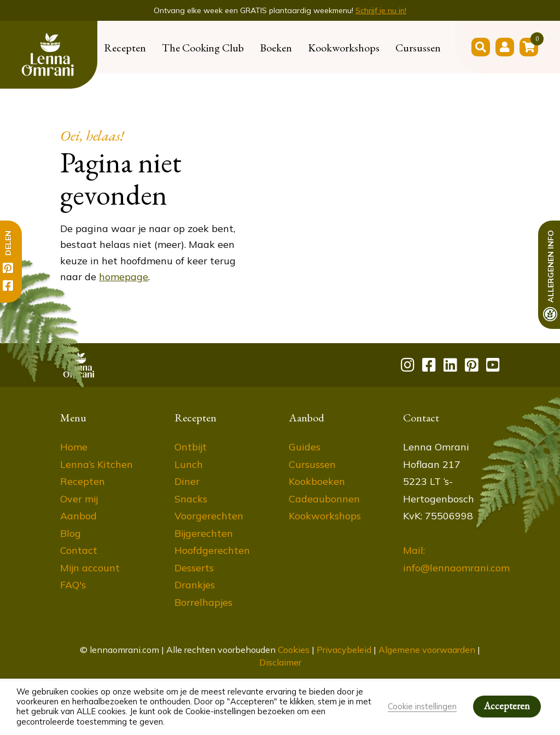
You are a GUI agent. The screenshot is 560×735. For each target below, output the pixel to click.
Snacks (191, 499)
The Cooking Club (203, 48)
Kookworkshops (344, 48)
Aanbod (78, 516)
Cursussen (418, 48)
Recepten (125, 48)
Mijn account (90, 568)
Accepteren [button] (507, 706)
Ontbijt (191, 447)
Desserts (194, 568)
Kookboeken (317, 481)
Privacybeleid (344, 650)
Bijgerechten (204, 533)
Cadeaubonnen (324, 499)
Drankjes (195, 585)
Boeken (276, 48)
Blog (71, 533)
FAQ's (73, 585)
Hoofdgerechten (212, 550)
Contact (79, 550)
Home (74, 447)
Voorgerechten (209, 516)
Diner (187, 481)
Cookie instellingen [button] (422, 706)
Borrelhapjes (203, 602)
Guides (305, 447)
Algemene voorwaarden (427, 650)
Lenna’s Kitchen (97, 464)
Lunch (189, 464)
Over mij (79, 499)
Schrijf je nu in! (381, 10)
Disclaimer (280, 662)
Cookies (294, 650)
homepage (124, 277)
